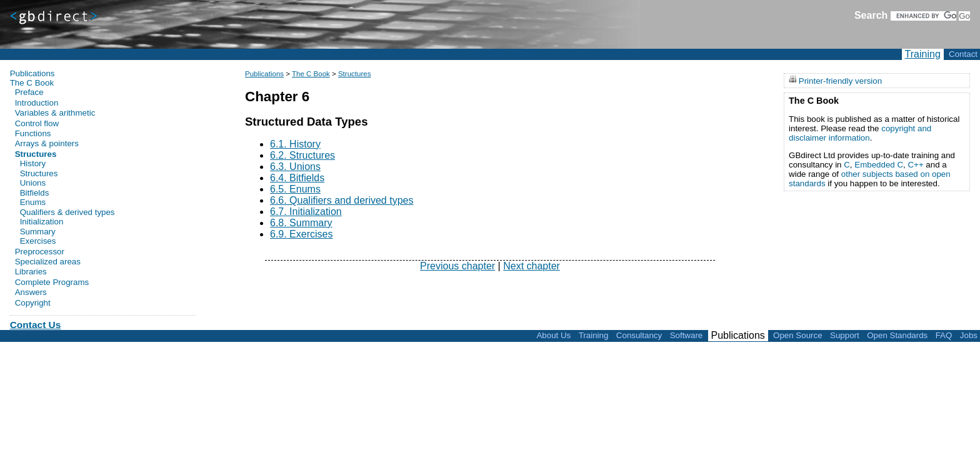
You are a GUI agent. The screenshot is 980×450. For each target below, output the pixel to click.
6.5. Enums (295, 189)
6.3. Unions (295, 167)
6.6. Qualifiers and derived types (342, 200)
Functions (33, 133)
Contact (963, 54)
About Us (553, 335)
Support (845, 335)
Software (687, 335)
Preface (29, 92)
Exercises (38, 241)
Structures (354, 74)
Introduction (37, 103)
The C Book (311, 74)
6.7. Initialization (306, 212)
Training (923, 54)
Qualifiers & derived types (67, 212)
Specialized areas (48, 262)
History (33, 164)
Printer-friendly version (840, 80)
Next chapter (532, 266)
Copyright (33, 303)
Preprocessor (40, 252)
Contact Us (36, 325)
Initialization (42, 222)
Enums (33, 202)
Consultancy (639, 335)
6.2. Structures (302, 155)
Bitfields (35, 193)
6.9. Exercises (301, 234)
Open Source (798, 335)
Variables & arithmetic (55, 113)
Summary (38, 232)
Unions (33, 183)
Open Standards (897, 335)
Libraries (31, 272)
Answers (31, 292)
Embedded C (879, 165)
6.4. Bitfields (297, 178)
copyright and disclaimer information (860, 133)
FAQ (944, 335)
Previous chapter (457, 266)
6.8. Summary (301, 223)
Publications (264, 74)
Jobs (969, 335)
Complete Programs (52, 282)
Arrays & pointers (47, 143)
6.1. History (295, 144)
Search (871, 15)
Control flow (37, 123)
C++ (915, 165)
